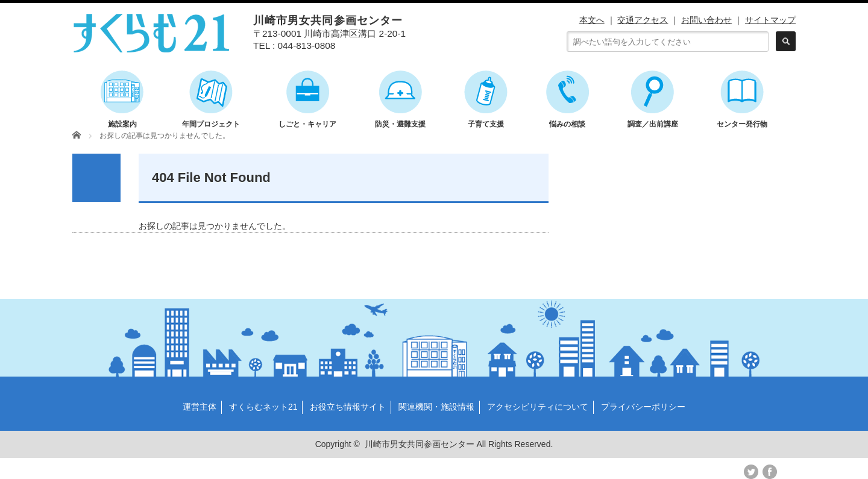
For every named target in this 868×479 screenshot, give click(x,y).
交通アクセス (643, 20)
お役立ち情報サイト (348, 407)
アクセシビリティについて (538, 407)
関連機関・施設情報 (436, 407)
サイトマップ (770, 20)
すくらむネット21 (263, 407)
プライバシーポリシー (643, 407)
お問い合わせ (706, 20)
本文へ (592, 20)
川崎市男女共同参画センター (420, 444)
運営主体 (200, 407)
